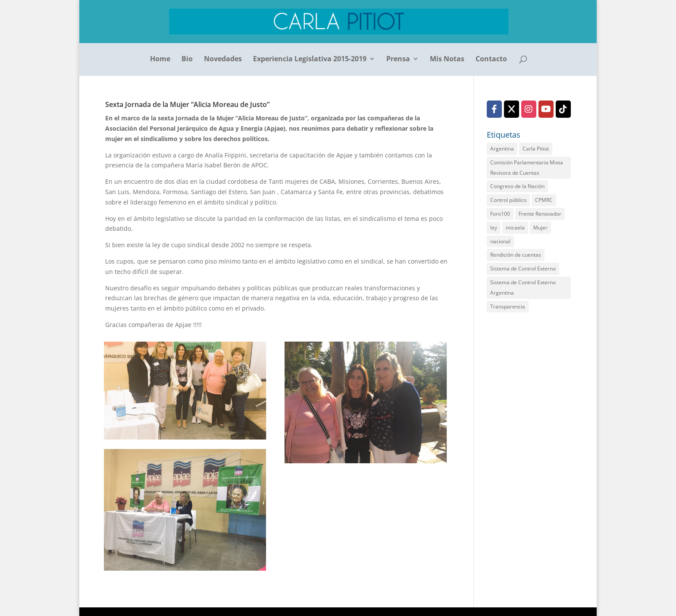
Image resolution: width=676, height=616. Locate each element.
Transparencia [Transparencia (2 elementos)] (508, 306)
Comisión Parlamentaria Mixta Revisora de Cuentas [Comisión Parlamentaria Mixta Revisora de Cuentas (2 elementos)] (527, 168)
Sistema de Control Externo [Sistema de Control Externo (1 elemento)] (523, 269)
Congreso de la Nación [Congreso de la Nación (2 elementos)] (517, 186)
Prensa (398, 60)
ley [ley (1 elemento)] (494, 228)
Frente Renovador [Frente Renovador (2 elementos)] (540, 214)
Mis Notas (447, 60)
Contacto (491, 60)
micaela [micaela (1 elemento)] (515, 228)
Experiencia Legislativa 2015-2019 (310, 60)
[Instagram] (529, 109)
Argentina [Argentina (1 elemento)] (502, 149)
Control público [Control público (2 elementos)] (508, 200)
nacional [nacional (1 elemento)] (500, 241)
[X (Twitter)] (512, 109)
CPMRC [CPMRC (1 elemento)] (544, 200)
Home (160, 60)
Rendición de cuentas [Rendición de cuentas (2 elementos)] (516, 255)
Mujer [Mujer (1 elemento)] (540, 228)
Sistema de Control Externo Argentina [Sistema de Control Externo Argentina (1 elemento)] (523, 288)
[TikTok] (563, 109)
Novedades (223, 60)
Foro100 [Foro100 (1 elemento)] (500, 214)
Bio (187, 60)
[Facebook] (494, 109)
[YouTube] (546, 109)
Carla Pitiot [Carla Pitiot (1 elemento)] (536, 149)
